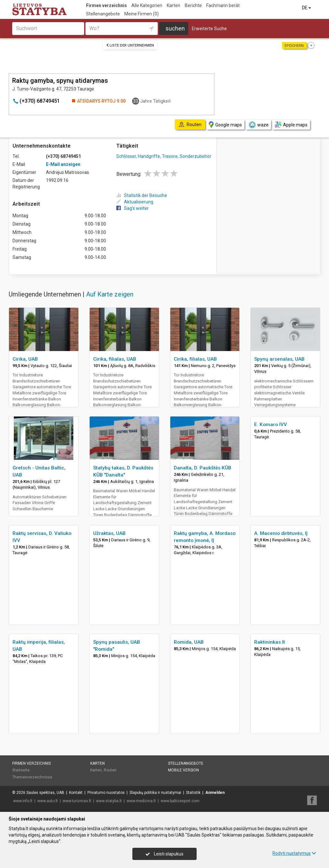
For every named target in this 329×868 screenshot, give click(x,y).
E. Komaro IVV (271, 425)
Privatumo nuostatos (106, 793)
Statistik (193, 793)
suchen (175, 28)
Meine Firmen (142, 14)
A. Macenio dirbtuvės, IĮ (281, 533)
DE (307, 8)
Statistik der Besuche (142, 195)
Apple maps (291, 125)
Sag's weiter (133, 208)
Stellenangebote (103, 14)
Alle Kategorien (147, 5)
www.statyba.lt (109, 801)
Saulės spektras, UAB (45, 793)
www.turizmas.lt (77, 801)
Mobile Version (183, 770)
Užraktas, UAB (109, 533)
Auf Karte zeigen (110, 294)
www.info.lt (23, 801)
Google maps (225, 125)
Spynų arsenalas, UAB (279, 359)
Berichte (193, 5)
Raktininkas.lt (270, 642)
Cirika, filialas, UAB (115, 359)
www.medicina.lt (141, 801)
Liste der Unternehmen (130, 45)
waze (258, 125)
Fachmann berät (223, 5)
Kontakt (76, 793)
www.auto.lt (48, 801)
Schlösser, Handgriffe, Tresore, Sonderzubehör (164, 156)
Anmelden (215, 793)
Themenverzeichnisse (32, 777)
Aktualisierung (135, 202)
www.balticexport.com (180, 801)
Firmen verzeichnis (107, 5)
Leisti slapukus (164, 854)
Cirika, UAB (25, 359)
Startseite (21, 770)
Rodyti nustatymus (294, 853)
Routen (110, 770)
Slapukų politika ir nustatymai (155, 793)
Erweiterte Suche (209, 29)
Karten (173, 5)
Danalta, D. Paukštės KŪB (203, 468)
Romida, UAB (189, 642)
